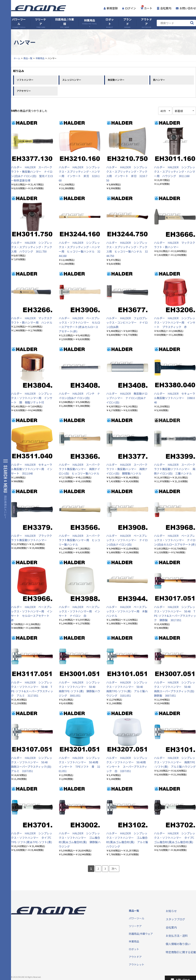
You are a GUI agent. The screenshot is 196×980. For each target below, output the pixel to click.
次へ (114, 869)
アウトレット (137, 964)
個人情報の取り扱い (178, 944)
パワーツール (19, 23)
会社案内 (164, 8)
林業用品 (90, 23)
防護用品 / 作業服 (65, 23)
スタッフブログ (175, 919)
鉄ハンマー (159, 80)
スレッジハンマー (72, 80)
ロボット (110, 23)
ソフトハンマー (25, 80)
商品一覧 (28, 58)
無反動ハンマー (116, 80)
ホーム (17, 58)
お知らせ (171, 911)
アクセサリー (24, 91)
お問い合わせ (186, 8)
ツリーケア (41, 23)
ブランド (127, 23)
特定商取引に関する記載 (181, 952)
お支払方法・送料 (177, 936)
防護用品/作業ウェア (141, 934)
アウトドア (146, 23)
